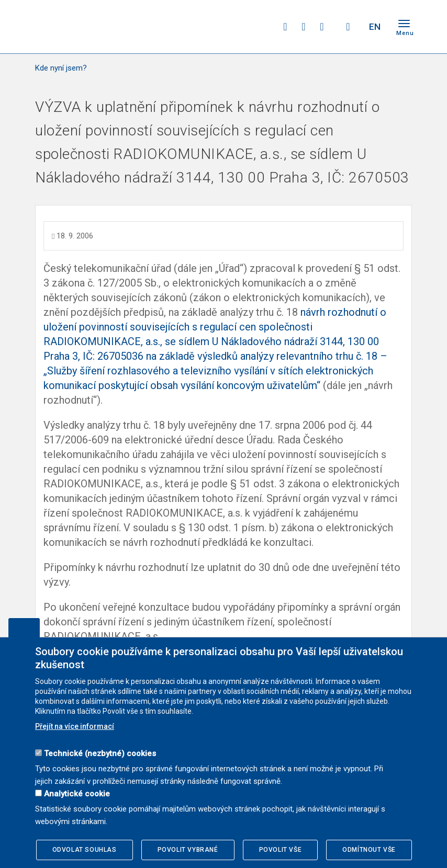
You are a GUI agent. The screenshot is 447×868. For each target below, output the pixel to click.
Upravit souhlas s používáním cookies (24, 627)
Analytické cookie (77, 794)
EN (375, 27)
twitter (304, 27)
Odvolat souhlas (85, 850)
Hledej (348, 27)
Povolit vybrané (188, 850)
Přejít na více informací (75, 726)
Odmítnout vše (369, 850)
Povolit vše (281, 850)
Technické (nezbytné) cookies (100, 753)
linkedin (322, 27)
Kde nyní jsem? (61, 68)
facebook (285, 27)
